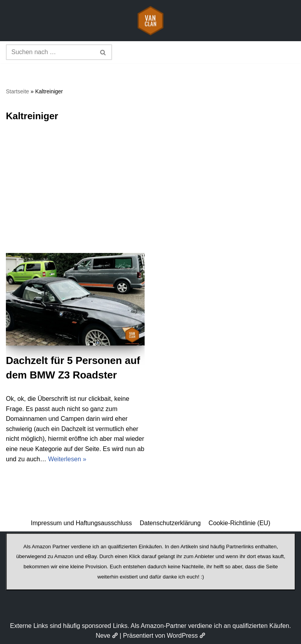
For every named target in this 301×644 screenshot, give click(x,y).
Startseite (17, 91)
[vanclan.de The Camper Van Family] (150, 21)
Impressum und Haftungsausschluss (82, 523)
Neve (107, 636)
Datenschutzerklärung (170, 523)
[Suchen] (50, 52)
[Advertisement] (150, 194)
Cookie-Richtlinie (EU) (239, 523)
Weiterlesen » (67, 459)
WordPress (186, 636)
